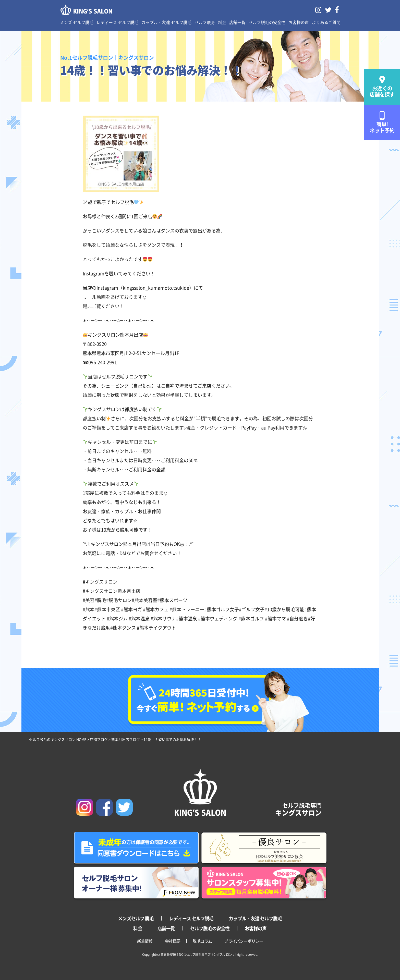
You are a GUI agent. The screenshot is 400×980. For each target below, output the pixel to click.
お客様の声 (299, 22)
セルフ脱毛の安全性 (267, 22)
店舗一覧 (237, 22)
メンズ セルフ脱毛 (77, 22)
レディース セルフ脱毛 (117, 22)
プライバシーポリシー (244, 941)
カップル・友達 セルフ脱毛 (166, 22)
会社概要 (173, 941)
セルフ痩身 (205, 22)
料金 (222, 22)
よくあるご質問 (326, 22)
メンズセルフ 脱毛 (136, 918)
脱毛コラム (202, 941)
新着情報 (145, 941)
